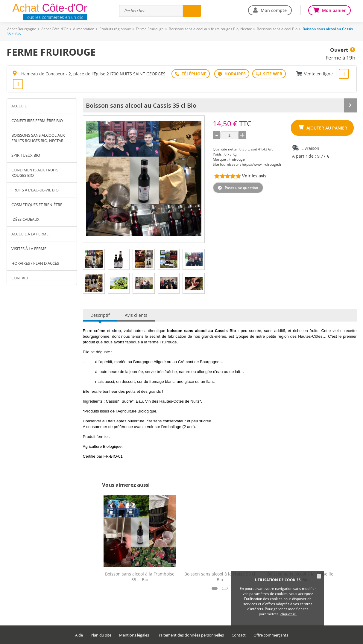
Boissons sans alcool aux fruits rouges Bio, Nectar (210, 29)
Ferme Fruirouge (150, 29)
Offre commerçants (271, 635)
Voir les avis (254, 176)
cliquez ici (288, 614)
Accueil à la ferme (30, 234)
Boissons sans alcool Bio (277, 29)
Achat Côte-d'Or (55, 29)
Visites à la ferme (29, 249)
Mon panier (334, 10)
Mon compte (274, 10)
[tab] (94, 259)
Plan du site (101, 635)
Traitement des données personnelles (190, 635)
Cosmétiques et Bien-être (37, 205)
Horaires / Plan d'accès (35, 263)
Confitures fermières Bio (37, 121)
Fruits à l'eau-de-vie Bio (35, 190)
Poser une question (242, 188)
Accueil (19, 106)
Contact (20, 278)
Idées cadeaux (25, 219)
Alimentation (84, 29)
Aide (79, 635)
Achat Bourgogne (22, 29)
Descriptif (100, 315)
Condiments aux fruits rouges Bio (35, 173)
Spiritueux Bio (26, 155)
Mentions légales (134, 635)
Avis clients (136, 315)
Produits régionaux (115, 29)
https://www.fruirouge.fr (262, 164)
